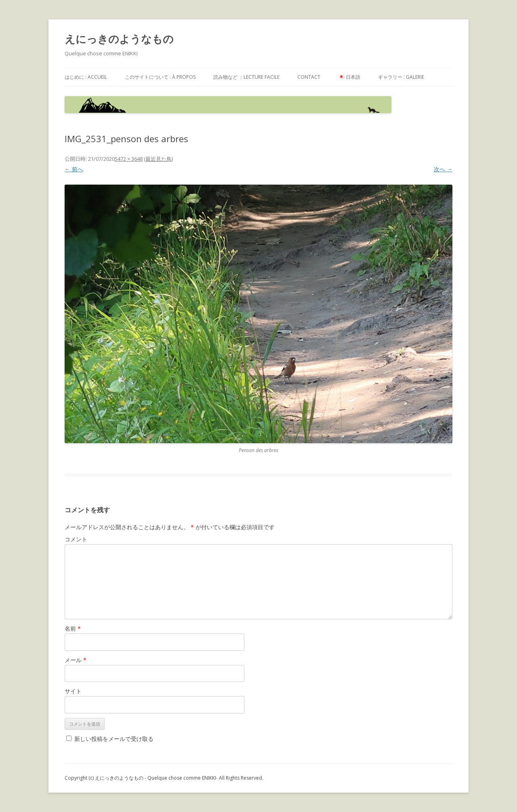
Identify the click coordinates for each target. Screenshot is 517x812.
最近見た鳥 (159, 159)
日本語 (349, 77)
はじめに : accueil (86, 77)
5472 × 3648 (129, 159)
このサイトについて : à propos (160, 77)
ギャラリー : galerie (401, 77)
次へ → (443, 169)
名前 (73, 628)
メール (76, 660)
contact (309, 77)
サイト (73, 691)
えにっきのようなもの (119, 39)
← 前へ (74, 169)
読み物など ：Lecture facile (246, 77)
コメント (76, 539)
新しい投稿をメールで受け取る (114, 739)
